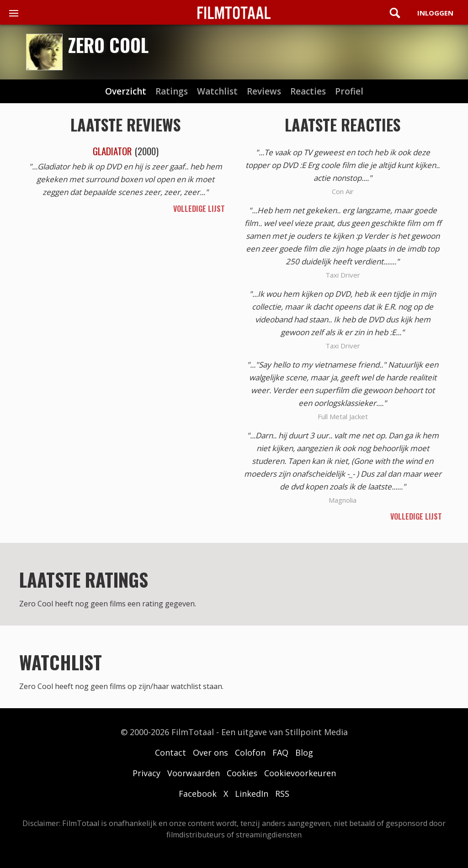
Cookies (242, 773)
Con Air (343, 191)
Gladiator (112, 151)
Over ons (210, 752)
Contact (170, 752)
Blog (304, 752)
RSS (282, 794)
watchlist (217, 92)
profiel (349, 92)
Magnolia (343, 500)
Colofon (250, 752)
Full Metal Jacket (343, 416)
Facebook (198, 794)
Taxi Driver (343, 275)
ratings (172, 92)
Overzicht (126, 92)
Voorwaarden (194, 773)
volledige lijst (199, 209)
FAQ (280, 752)
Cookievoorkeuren (300, 773)
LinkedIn (252, 794)
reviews (264, 92)
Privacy (146, 773)
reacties (308, 92)
